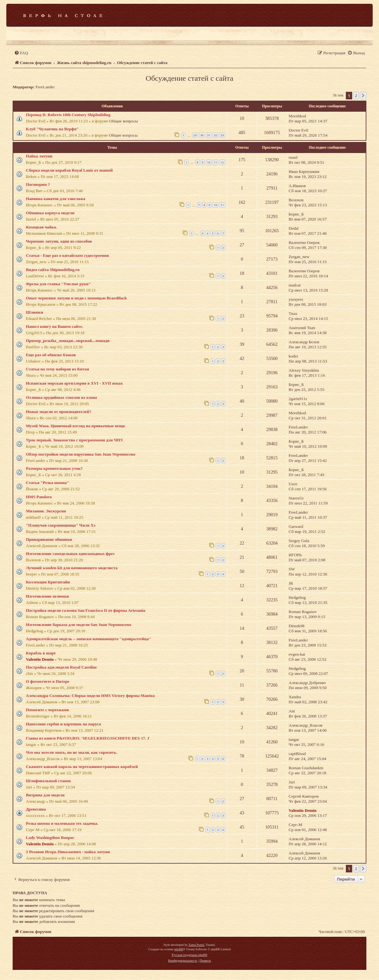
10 (209, 162)
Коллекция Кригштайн (48, 582)
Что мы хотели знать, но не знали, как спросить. (72, 752)
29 (195, 135)
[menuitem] (21, 53)
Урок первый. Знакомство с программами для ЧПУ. (75, 440)
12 (222, 162)
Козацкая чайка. (41, 227)
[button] (363, 96)
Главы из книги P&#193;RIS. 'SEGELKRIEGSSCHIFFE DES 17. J (88, 738)
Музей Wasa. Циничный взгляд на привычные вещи (75, 426)
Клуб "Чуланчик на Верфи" (52, 129)
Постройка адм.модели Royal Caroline (61, 667)
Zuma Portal (196, 945)
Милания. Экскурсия (46, 511)
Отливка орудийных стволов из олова (61, 397)
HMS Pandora (39, 497)
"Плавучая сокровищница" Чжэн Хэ (61, 525)
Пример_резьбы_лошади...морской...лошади (68, 341)
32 (215, 135)
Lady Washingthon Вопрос (50, 838)
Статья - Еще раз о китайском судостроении (67, 255)
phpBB (178, 949)
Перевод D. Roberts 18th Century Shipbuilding (68, 115)
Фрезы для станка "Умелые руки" (58, 284)
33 (222, 135)
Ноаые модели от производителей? (59, 412)
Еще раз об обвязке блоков (51, 355)
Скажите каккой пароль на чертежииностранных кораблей (82, 767)
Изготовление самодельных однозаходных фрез (70, 554)
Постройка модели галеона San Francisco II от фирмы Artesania (86, 610)
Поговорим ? (38, 184)
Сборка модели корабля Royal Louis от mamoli (69, 170)
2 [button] (356, 96)
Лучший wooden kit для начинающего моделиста (72, 568)
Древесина (36, 809)
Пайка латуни (39, 156)
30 (202, 135)
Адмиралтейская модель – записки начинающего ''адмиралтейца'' (88, 639)
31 (209, 135)
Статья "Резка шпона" (48, 483)
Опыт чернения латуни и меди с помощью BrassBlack (76, 298)
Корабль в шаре (41, 653)
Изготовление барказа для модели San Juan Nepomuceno (79, 625)
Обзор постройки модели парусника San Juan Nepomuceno (81, 454)
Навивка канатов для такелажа (56, 199)
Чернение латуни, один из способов (59, 241)
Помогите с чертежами (47, 710)
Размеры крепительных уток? (54, 468)
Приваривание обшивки (49, 539)
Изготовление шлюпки (47, 596)
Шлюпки (35, 312)
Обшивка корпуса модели (50, 213)
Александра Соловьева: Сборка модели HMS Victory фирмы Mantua (90, 696)
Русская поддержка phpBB (189, 955)
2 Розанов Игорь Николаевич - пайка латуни (68, 852)
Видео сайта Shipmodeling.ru (53, 270)
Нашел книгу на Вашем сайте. (54, 326)
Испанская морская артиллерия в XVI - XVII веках (74, 383)
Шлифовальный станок (48, 781)
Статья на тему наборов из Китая (57, 369)
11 (215, 162)
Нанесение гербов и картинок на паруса (63, 724)
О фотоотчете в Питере (48, 681)
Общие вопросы (124, 121)
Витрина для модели (45, 795)
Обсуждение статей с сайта (189, 78)
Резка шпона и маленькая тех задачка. (62, 823)
